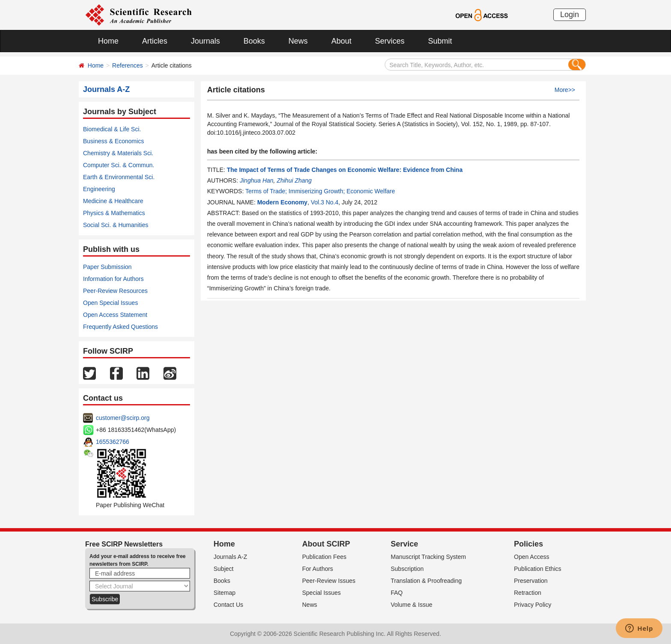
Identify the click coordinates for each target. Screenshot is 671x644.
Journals (205, 41)
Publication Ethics (538, 569)
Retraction (528, 593)
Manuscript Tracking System (428, 557)
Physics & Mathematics (114, 213)
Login (570, 15)
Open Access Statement (115, 315)
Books (254, 41)
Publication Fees (324, 557)
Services (390, 41)
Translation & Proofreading (426, 581)
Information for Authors (113, 279)
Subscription (407, 569)
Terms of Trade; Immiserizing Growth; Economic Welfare (320, 191)
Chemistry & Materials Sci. (118, 153)
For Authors (318, 569)
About (341, 41)
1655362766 (113, 442)
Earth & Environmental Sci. (119, 177)
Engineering (99, 189)
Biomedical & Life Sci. (112, 129)
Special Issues (321, 593)
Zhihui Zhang (294, 180)
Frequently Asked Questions (120, 327)
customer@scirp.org (123, 418)
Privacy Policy (533, 605)
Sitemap (224, 593)
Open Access (532, 557)
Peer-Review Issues (329, 581)
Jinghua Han (257, 180)
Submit (440, 41)
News (298, 41)
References (128, 65)
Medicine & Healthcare (113, 201)
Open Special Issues (110, 303)
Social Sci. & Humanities (116, 225)
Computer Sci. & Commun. (119, 165)
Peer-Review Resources (115, 291)
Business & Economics (113, 141)
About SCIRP (326, 544)
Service (404, 544)
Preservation (531, 581)
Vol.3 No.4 (325, 202)
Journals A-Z (230, 557)
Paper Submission (107, 267)
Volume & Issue (411, 605)
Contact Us (228, 605)
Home (108, 41)
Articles (155, 41)
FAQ (397, 593)
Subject (224, 569)
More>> (565, 90)
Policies (528, 544)
